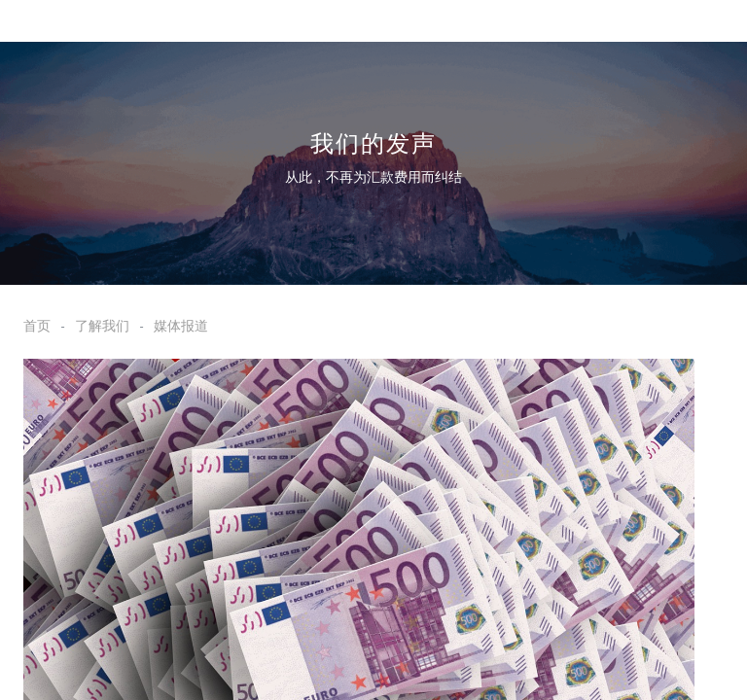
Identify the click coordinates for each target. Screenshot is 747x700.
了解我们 (102, 326)
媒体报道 (181, 326)
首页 (37, 326)
